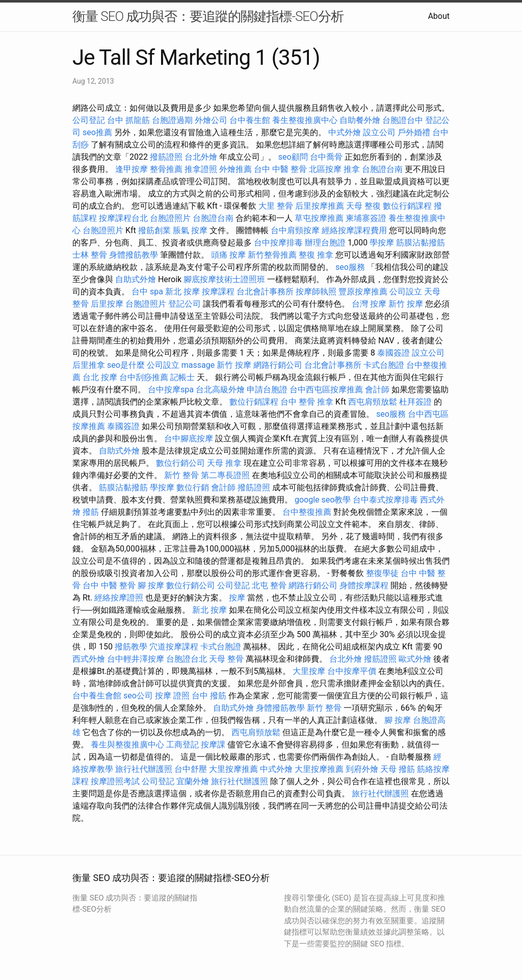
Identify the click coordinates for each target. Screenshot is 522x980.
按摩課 (213, 745)
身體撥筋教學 (134, 255)
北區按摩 (325, 169)
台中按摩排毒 (278, 243)
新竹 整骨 (181, 475)
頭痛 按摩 (228, 255)
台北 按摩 (100, 377)
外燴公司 (211, 120)
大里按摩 (309, 671)
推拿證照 (201, 169)
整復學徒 (382, 573)
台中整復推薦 (307, 512)
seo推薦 (97, 132)
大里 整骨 (276, 206)
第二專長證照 (225, 475)
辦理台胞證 (325, 243)
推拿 (352, 169)
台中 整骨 (298, 402)
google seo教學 (323, 500)
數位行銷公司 (180, 463)
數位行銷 (193, 487)
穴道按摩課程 (174, 647)
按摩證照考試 (115, 781)
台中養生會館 (97, 696)
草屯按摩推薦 (319, 218)
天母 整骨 (226, 659)
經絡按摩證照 (119, 598)
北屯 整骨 (269, 585)
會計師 (377, 390)
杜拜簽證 (415, 402)
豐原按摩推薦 (363, 292)
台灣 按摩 (369, 304)
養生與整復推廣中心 (127, 745)
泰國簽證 (394, 353)
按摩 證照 (172, 696)
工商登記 (182, 745)
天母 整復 (363, 206)
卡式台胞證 (384, 365)
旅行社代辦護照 (144, 769)
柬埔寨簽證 (366, 218)
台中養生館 (250, 120)
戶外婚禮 (414, 132)
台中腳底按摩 (189, 438)
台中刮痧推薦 (144, 377)
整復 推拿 (316, 255)
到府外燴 (362, 769)
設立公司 (379, 132)
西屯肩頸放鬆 (373, 402)
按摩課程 (218, 292)
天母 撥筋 (398, 769)
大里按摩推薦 (233, 769)
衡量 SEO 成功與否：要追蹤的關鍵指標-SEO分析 (208, 16)
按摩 (237, 598)
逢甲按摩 (132, 169)
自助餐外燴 (360, 120)
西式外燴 (89, 659)
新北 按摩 (182, 292)
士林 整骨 (90, 255)
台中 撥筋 (209, 696)
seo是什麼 (126, 365)
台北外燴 (201, 157)
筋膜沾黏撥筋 (421, 243)
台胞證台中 (403, 120)
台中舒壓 (191, 769)
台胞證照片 (170, 218)
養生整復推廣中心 (305, 120)
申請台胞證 (267, 390)
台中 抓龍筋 (128, 120)
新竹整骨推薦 (272, 255)
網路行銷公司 (278, 365)
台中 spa (147, 292)
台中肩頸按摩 (295, 230)
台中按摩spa (171, 390)
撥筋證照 (166, 157)
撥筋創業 (154, 230)
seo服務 (350, 267)
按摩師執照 (316, 292)
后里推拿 (89, 365)
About (439, 16)
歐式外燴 (415, 659)
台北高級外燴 (220, 390)
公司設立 (406, 292)
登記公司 (185, 304)
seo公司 (138, 696)
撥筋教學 (131, 647)
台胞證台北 (187, 659)
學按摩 (382, 243)
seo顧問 (293, 157)
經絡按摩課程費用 (354, 230)
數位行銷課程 (407, 206)
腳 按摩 (151, 585)
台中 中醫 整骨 (280, 169)
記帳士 (182, 377)
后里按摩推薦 (320, 206)
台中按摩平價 (352, 671)
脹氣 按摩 (190, 230)
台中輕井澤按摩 (136, 659)
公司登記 (89, 120)
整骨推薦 (166, 169)
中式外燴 (345, 132)
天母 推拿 (224, 463)
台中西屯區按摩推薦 (326, 390)
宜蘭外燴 (193, 781)
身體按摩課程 (364, 585)
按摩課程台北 (123, 218)
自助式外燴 (136, 279)
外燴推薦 (236, 169)
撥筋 (91, 512)
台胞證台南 (382, 169)
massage (198, 365)
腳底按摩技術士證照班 (224, 279)
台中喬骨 (326, 157)
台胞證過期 (172, 120)
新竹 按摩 (406, 304)
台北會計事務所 (265, 292)
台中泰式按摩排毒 (385, 500)
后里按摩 (107, 304)
